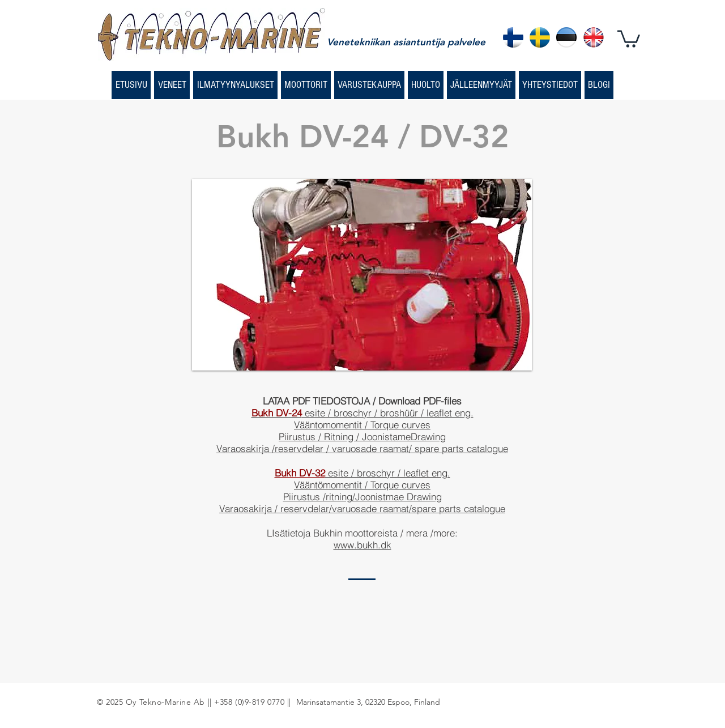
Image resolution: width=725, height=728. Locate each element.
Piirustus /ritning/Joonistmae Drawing (362, 497)
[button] (629, 38)
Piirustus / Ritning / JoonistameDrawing (362, 437)
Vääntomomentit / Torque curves (362, 425)
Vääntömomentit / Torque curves (362, 485)
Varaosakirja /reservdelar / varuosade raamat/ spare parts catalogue (362, 448)
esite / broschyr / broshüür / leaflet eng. (362, 413)
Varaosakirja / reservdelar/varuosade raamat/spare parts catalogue (362, 508)
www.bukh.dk (362, 545)
